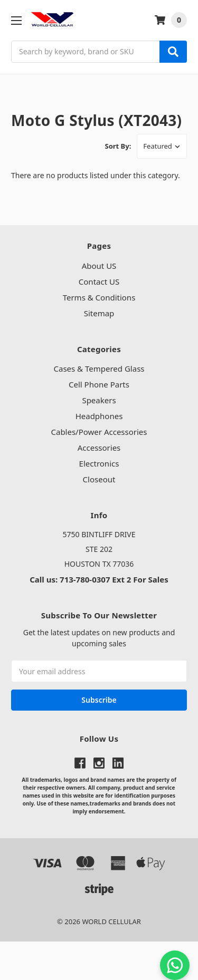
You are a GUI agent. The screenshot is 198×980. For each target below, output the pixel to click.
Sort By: (118, 146)
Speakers (99, 400)
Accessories (99, 448)
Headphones (99, 416)
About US (99, 266)
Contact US (99, 282)
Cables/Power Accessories (99, 432)
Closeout (99, 479)
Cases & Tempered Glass (99, 368)
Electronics (99, 463)
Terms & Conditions (99, 297)
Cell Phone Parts (99, 384)
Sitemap (99, 313)
